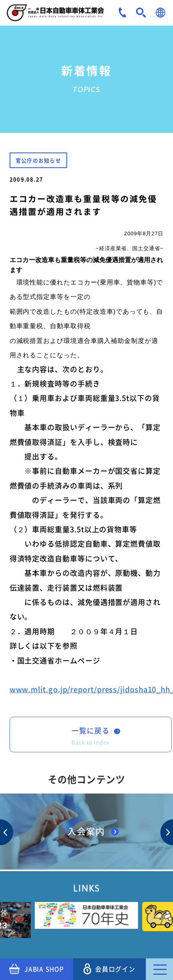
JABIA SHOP (37, 969)
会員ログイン (109, 969)
